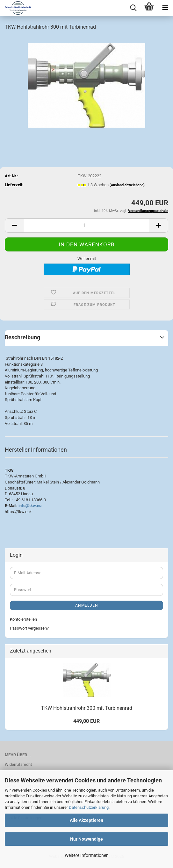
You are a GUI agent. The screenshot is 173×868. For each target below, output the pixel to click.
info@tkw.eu (30, 506)
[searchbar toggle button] (133, 8)
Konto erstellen (23, 619)
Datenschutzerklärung (89, 807)
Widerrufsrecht (18, 764)
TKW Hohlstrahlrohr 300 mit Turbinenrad (87, 708)
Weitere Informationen (87, 855)
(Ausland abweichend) (127, 185)
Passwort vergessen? (29, 628)
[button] (14, 226)
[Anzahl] (86, 226)
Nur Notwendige (86, 839)
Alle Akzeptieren (86, 820)
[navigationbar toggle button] (165, 8)
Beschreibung (22, 337)
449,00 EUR (86, 721)
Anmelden (87, 605)
